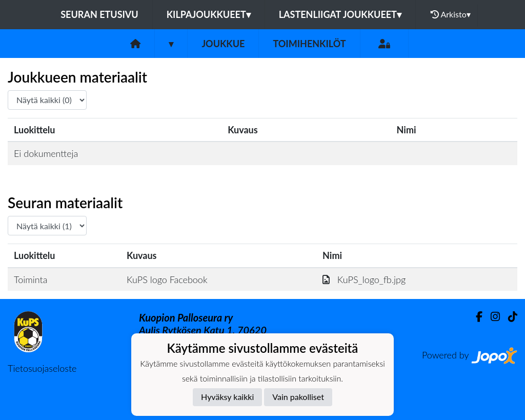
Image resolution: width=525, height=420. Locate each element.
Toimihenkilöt (309, 44)
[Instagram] (491, 317)
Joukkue (223, 44)
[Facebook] (475, 317)
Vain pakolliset (298, 397)
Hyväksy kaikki (227, 397)
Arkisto (451, 14)
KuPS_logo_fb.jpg (364, 279)
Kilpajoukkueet (209, 14)
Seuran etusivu (99, 14)
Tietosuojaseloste (42, 368)
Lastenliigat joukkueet (340, 14)
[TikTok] (509, 317)
